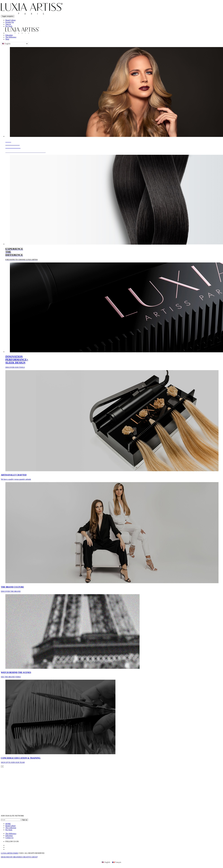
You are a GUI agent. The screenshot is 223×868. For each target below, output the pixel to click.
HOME (8, 824)
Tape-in (8, 24)
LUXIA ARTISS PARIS (10, 853)
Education (9, 35)
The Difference (11, 37)
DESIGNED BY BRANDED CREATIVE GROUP (19, 857)
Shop (7, 39)
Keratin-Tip (10, 22)
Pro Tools (9, 26)
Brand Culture (10, 20)
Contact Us (9, 838)
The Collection (11, 828)
